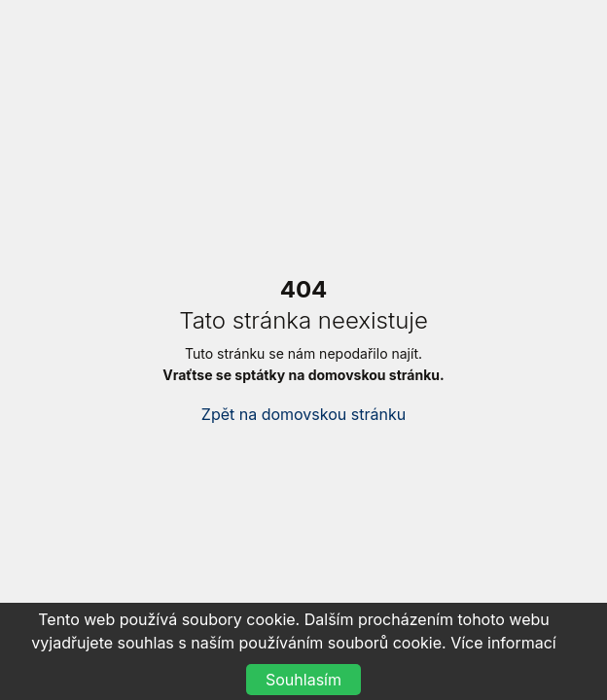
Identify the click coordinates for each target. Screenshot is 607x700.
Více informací (503, 643)
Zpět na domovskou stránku (303, 414)
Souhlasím (303, 680)
